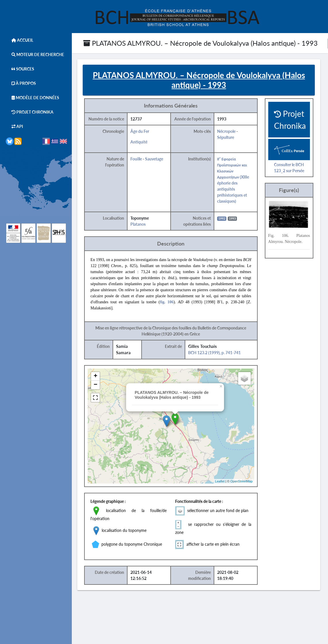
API (14, 126)
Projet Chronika (30, 112)
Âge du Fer (143, 132)
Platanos (141, 224)
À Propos (21, 83)
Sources (20, 69)
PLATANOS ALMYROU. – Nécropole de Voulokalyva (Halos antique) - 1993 (200, 43)
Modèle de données (32, 98)
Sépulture (229, 138)
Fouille (140, 159)
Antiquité (142, 142)
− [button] (99, 385)
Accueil (20, 40)
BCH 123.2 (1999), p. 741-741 (218, 353)
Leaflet (223, 482)
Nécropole (229, 132)
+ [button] (99, 377)
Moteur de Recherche (35, 54)
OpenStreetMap (245, 482)
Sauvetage (158, 159)
